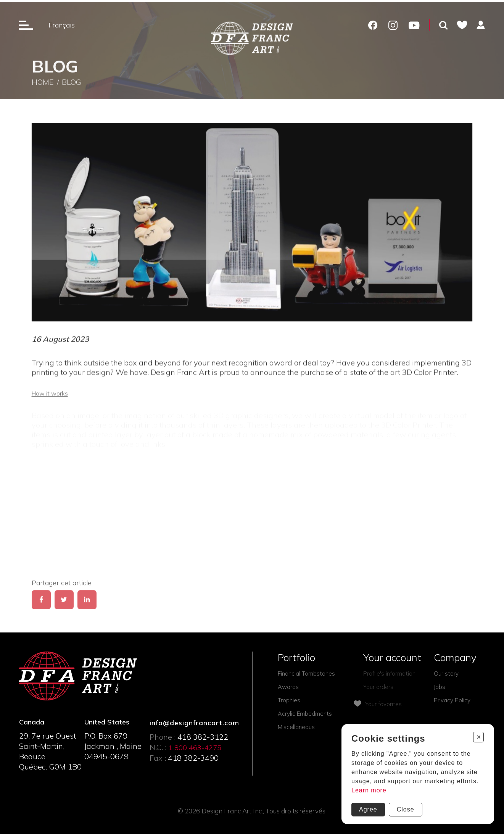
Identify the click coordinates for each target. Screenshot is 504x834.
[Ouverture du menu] (26, 25)
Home (43, 85)
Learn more (369, 790)
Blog (72, 85)
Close (406, 809)
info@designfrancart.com (194, 723)
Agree (368, 809)
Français (62, 25)
